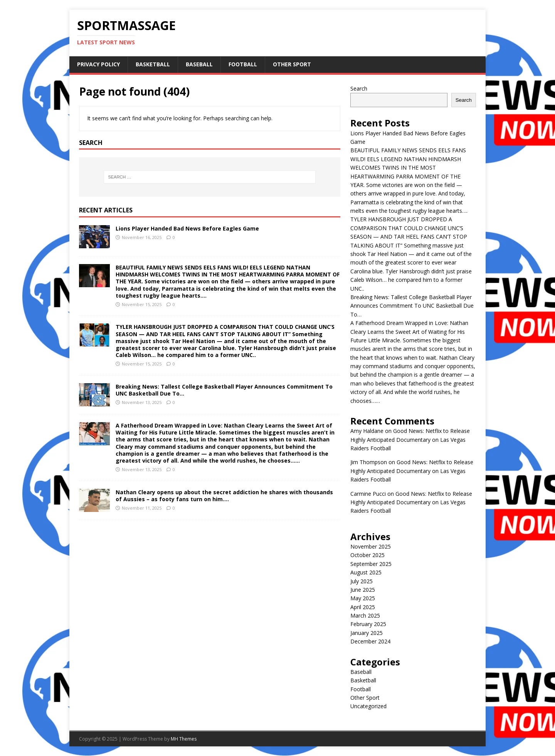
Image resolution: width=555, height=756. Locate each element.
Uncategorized (368, 706)
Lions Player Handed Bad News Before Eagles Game (187, 228)
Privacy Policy (98, 64)
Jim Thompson (369, 462)
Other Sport (292, 64)
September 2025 (371, 564)
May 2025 (363, 598)
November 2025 (371, 546)
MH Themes (184, 739)
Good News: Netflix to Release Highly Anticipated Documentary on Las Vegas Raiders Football (410, 439)
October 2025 (367, 555)
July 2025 (362, 581)
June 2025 (363, 590)
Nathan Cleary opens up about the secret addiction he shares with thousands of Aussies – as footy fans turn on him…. (224, 496)
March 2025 (365, 615)
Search (359, 88)
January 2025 (367, 633)
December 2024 (370, 641)
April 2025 (363, 607)
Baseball (199, 64)
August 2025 (366, 572)
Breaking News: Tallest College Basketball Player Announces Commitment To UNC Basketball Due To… (224, 390)
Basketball (153, 64)
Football (243, 64)
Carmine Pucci (368, 494)
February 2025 (368, 624)
